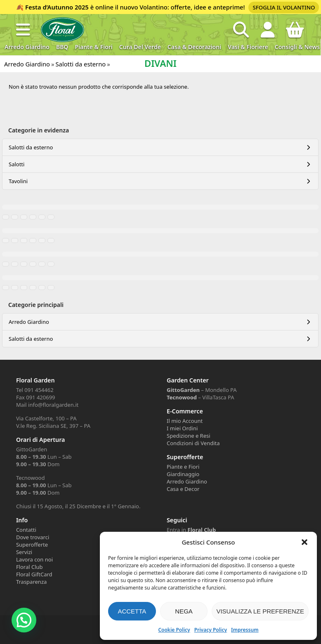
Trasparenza (31, 582)
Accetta (132, 611)
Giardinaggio (183, 474)
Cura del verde (140, 47)
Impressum (245, 630)
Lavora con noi (34, 559)
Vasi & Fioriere (248, 47)
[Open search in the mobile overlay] (241, 30)
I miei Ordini (182, 428)
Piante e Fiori (183, 467)
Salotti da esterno (31, 147)
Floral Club (30, 567)
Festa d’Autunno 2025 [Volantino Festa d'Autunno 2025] (57, 7)
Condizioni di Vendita (193, 443)
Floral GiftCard (34, 574)
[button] (304, 542)
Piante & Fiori (93, 47)
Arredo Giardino (27, 47)
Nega (184, 611)
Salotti (17, 164)
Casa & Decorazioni (194, 47)
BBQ (62, 47)
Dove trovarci (33, 537)
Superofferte (32, 545)
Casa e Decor (183, 489)
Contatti (26, 530)
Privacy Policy (211, 630)
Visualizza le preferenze (260, 611)
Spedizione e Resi (189, 436)
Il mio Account (185, 421)
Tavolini (18, 181)
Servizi (24, 552)
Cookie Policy (174, 630)
